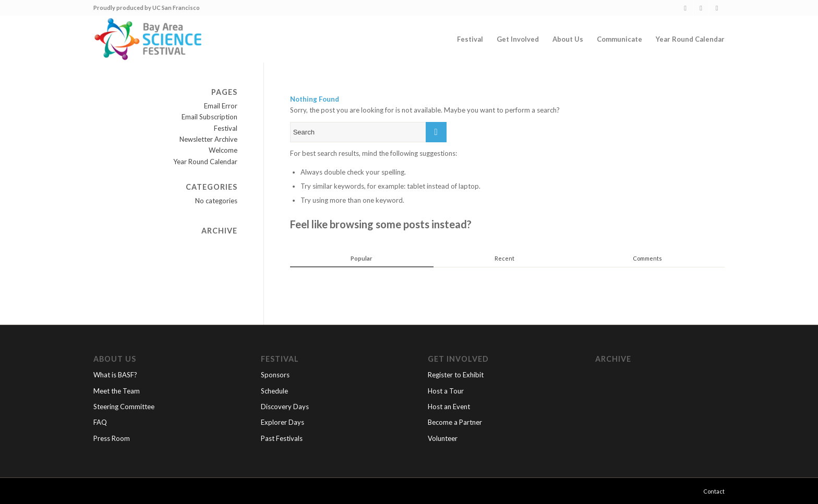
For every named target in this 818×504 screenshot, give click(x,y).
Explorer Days (282, 422)
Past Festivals (282, 438)
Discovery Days (285, 407)
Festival (226, 128)
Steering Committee (124, 407)
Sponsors (275, 375)
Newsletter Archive (208, 139)
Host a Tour (446, 391)
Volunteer (443, 438)
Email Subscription (209, 117)
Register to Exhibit (456, 375)
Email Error (221, 106)
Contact (714, 491)
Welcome (223, 150)
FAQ (100, 422)
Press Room (112, 438)
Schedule (274, 391)
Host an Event (449, 407)
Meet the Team (117, 391)
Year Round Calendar (205, 162)
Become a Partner (455, 422)
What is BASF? (115, 375)
